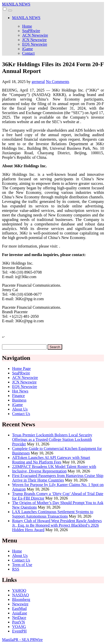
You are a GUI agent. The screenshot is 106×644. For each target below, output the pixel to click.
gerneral (38, 82)
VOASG (19, 627)
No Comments (58, 82)
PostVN (19, 622)
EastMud (19, 609)
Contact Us (21, 414)
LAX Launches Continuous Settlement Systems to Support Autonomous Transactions (53, 514)
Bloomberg (21, 599)
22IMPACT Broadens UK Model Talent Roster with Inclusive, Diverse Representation (54, 469)
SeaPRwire (31, 31)
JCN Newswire (34, 40)
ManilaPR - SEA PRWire (22, 640)
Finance (19, 396)
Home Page (21, 369)
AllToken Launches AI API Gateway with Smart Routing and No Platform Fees (51, 460)
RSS (16, 569)
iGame (28, 49)
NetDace (19, 618)
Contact (28, 53)
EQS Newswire (35, 44)
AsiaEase (20, 613)
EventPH (19, 631)
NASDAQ (21, 595)
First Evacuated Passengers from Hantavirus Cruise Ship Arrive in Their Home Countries (58, 478)
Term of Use (22, 565)
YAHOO (19, 590)
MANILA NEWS (16, 4)
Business (19, 400)
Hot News (20, 391)
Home (27, 26)
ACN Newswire (35, 35)
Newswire (20, 604)
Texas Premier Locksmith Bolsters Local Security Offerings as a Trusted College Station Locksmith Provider (52, 439)
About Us (20, 409)
